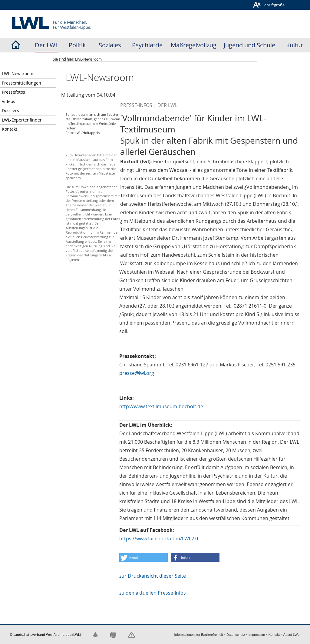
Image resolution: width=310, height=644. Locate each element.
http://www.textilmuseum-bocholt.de (161, 406)
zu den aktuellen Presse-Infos (153, 593)
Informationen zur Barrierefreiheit (199, 635)
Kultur (295, 45)
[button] (143, 557)
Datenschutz (236, 635)
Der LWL (47, 45)
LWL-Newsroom (18, 73)
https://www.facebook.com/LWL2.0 (159, 539)
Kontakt (10, 129)
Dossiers (10, 110)
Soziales (110, 45)
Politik (77, 45)
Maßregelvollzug (194, 45)
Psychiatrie (147, 45)
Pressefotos (13, 92)
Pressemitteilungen (21, 83)
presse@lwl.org (137, 373)
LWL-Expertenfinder (22, 120)
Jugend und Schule (249, 45)
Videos (8, 101)
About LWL (292, 635)
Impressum (257, 635)
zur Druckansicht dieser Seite (153, 576)
